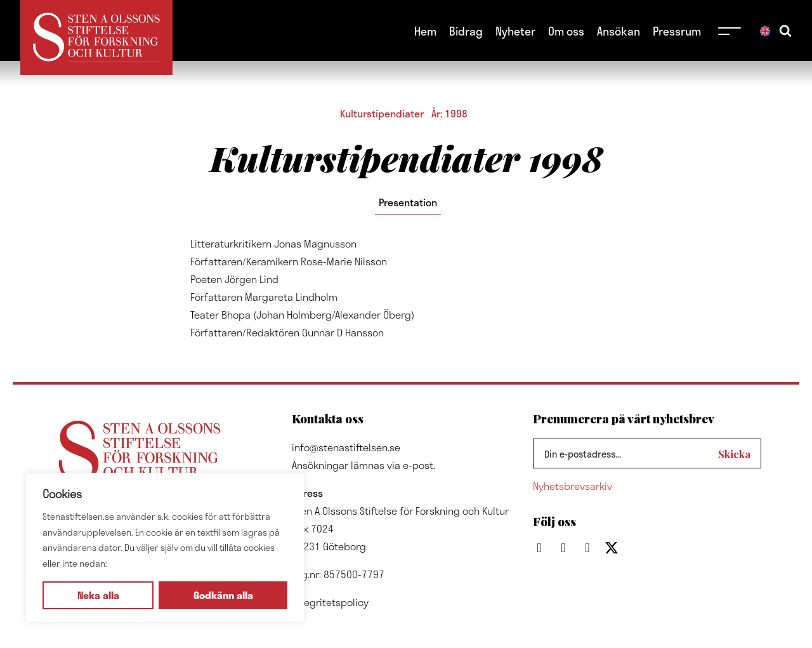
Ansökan (619, 31)
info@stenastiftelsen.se (346, 447)
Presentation (408, 202)
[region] (165, 548)
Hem (425, 31)
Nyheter (515, 31)
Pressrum (677, 31)
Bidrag (466, 31)
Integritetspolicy (330, 602)
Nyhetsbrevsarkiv (573, 486)
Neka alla (98, 595)
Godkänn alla (223, 595)
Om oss (566, 31)
